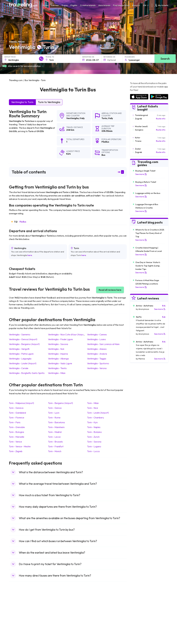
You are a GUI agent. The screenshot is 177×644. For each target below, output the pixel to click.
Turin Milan (93, 403)
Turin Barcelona (56, 422)
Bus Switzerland (57, 629)
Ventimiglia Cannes (97, 334)
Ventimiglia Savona (58, 344)
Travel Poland (16, 626)
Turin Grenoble (17, 427)
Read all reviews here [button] (110, 290)
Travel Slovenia (17, 629)
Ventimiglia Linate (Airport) (23, 363)
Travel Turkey (16, 620)
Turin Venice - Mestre (20, 446)
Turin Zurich (93, 437)
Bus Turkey (55, 632)
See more (141, 174)
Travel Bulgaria (17, 611)
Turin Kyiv (92, 422)
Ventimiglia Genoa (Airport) (23, 339)
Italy (82, 118)
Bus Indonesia (56, 635)
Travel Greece (17, 614)
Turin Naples (94, 427)
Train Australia (96, 617)
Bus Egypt (55, 623)
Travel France (17, 623)
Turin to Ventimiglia (49, 102)
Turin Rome (54, 418)
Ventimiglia (72, 118)
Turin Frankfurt (56, 446)
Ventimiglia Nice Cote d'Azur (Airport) (67, 334)
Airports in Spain (137, 605)
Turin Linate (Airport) (98, 413)
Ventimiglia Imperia (58, 354)
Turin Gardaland (17, 413)
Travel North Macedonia (21, 608)
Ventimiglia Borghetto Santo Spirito (27, 373)
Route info (161, 119)
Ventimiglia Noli (56, 349)
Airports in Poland (138, 629)
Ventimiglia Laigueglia (20, 359)
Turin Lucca (93, 451)
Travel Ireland (16, 632)
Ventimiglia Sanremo (20, 334)
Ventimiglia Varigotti (19, 349)
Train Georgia (96, 614)
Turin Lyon (54, 413)
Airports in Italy (137, 620)
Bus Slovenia (56, 614)
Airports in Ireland (138, 611)
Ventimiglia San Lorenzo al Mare (103, 344)
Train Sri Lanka (97, 608)
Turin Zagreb (16, 451)
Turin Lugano (94, 446)
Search (165, 59)
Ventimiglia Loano (97, 339)
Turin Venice (15, 442)
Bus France (55, 620)
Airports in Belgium (138, 632)
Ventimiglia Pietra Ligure (21, 354)
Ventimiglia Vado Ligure (60, 363)
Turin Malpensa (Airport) (21, 403)
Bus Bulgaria (56, 608)
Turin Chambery (96, 418)
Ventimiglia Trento (57, 368)
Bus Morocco (56, 605)
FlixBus (23, 222)
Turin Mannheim (56, 427)
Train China (95, 611)
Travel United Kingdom (20, 605)
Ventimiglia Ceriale (19, 368)
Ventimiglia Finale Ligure (60, 339)
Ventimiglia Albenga (58, 359)
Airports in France (138, 608)
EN (146, 5)
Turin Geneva (16, 408)
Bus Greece (55, 617)
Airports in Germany (139, 623)
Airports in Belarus (138, 614)
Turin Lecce (54, 437)
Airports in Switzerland (140, 617)
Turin (104, 118)
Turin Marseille (17, 437)
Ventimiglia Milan (57, 373)
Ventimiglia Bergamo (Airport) (24, 344)
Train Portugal (96, 605)
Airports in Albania (138, 626)
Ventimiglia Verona (97, 368)
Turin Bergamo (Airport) (60, 403)
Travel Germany (18, 617)
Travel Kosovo (17, 635)
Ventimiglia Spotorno (98, 363)
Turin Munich (55, 451)
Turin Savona (94, 442)
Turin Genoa (55, 408)
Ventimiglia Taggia (97, 359)
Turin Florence (17, 418)
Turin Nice (93, 408)
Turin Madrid (55, 432)
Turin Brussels (55, 442)
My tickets (161, 5)
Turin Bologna (16, 432)
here (30, 255)
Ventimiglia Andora (97, 354)
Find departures (121, 5)
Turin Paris (15, 422)
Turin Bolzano (94, 432)
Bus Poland (55, 626)
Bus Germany (56, 611)
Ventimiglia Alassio (97, 349)
